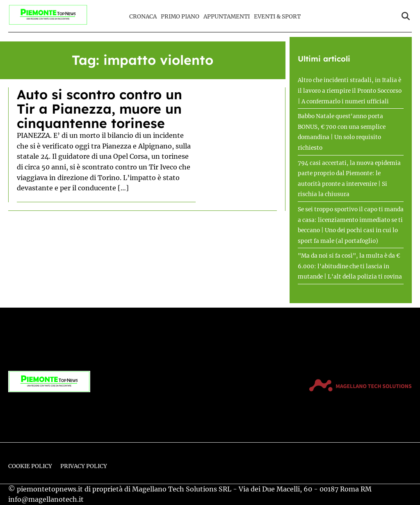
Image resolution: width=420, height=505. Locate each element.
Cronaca (143, 17)
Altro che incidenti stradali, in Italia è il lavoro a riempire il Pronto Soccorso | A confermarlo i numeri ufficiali (350, 91)
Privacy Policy (84, 466)
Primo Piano (180, 17)
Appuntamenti (227, 17)
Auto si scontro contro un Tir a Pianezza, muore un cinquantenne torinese (99, 109)
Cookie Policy (30, 466)
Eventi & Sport (277, 17)
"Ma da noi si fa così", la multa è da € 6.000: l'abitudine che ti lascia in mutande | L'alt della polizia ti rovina (350, 266)
